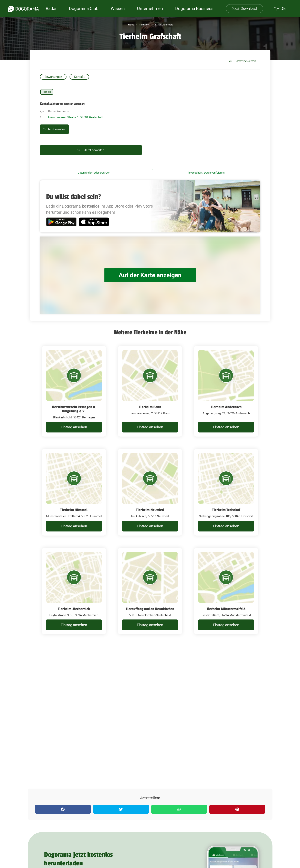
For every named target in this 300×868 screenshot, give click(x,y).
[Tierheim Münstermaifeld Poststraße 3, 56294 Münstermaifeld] (226, 591)
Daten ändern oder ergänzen (94, 173)
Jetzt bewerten (243, 61)
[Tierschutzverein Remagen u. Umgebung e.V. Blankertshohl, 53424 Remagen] (74, 391)
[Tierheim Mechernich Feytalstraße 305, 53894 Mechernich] (74, 591)
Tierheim (47, 92)
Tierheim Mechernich (74, 609)
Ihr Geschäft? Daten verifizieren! (206, 173)
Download (245, 9)
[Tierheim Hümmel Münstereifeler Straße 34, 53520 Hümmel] (74, 492)
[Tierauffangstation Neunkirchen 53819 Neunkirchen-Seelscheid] (150, 591)
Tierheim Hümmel (74, 510)
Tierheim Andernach (226, 407)
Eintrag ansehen (74, 427)
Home (131, 25)
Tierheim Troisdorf (226, 510)
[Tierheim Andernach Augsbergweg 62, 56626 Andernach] (226, 391)
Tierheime (144, 25)
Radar (51, 9)
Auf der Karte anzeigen (150, 275)
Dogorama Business (194, 9)
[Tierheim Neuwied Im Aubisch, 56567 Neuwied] (150, 492)
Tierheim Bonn (150, 407)
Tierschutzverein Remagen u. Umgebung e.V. (74, 409)
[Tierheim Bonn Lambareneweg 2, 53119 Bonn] (150, 391)
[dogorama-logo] (23, 9)
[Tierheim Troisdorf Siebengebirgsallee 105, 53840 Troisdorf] (226, 492)
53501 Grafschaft (164, 25)
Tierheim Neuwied (150, 510)
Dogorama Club (84, 9)
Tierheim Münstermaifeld (226, 609)
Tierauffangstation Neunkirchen (150, 609)
